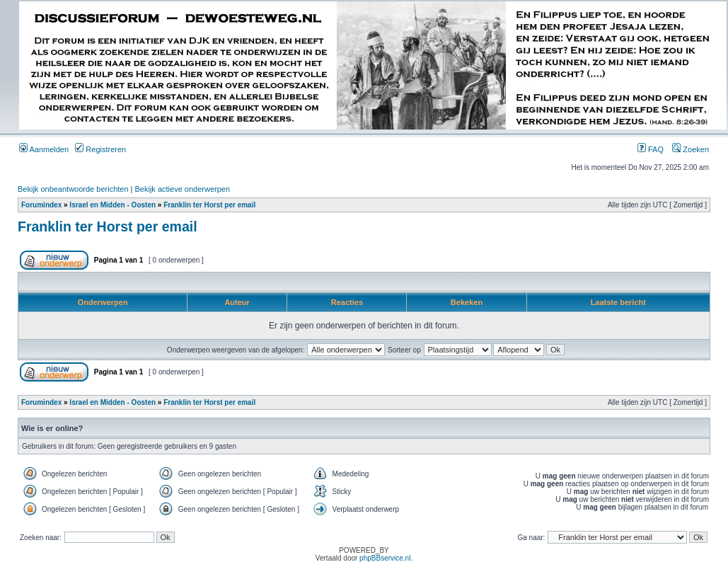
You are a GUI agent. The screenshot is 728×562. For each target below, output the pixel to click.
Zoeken (691, 149)
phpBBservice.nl (385, 558)
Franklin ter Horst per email (209, 205)
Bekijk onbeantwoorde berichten (73, 189)
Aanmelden (44, 149)
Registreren (100, 149)
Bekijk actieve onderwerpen (183, 189)
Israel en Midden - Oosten (112, 205)
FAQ (651, 149)
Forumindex (41, 205)
